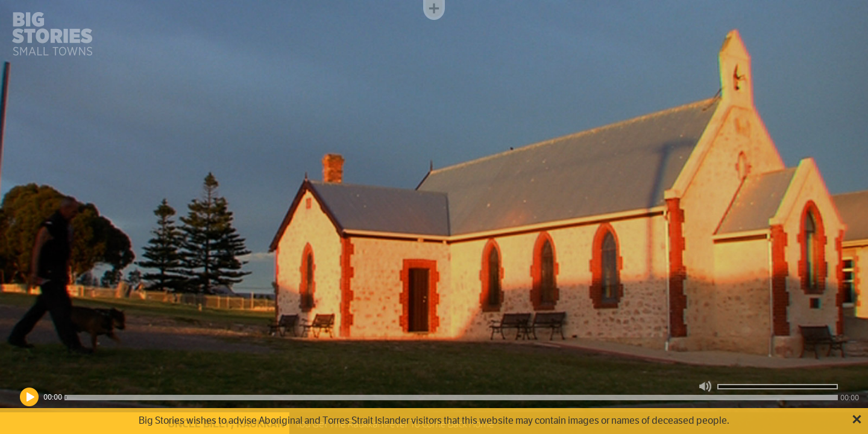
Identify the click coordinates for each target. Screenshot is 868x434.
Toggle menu (434, 10)
